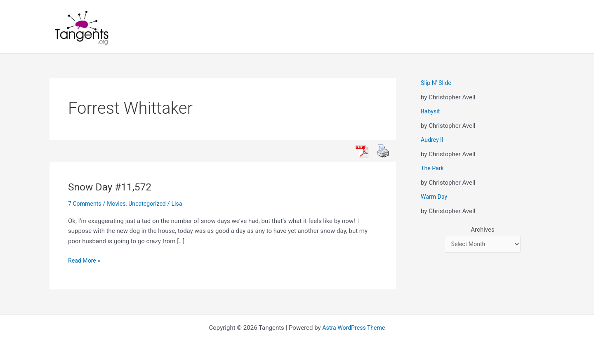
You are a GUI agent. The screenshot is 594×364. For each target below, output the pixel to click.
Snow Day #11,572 (112, 187)
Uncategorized (151, 204)
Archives (482, 230)
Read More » (85, 261)
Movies (119, 204)
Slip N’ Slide (437, 83)
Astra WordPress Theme (354, 328)
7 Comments (86, 204)
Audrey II (433, 140)
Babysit (431, 111)
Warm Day (435, 197)
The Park (433, 168)
